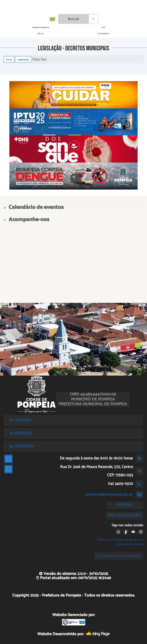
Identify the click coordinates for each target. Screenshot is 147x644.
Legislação (23, 59)
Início (9, 59)
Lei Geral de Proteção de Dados (119, 556)
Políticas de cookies (130, 544)
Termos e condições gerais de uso (120, 540)
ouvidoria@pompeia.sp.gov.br (109, 494)
